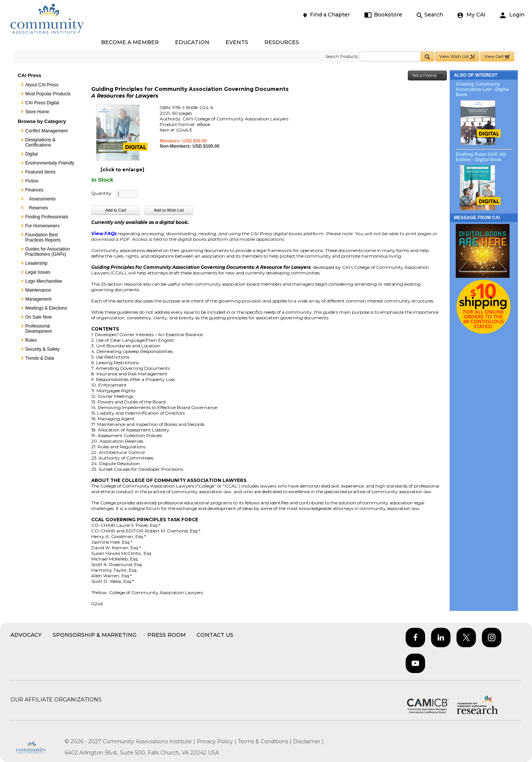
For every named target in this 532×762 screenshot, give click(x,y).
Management (38, 299)
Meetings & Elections (46, 308)
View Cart (497, 57)
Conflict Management (46, 131)
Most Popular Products (48, 94)
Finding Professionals (47, 217)
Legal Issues (38, 272)
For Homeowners (42, 226)
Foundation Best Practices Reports (43, 237)
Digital (31, 154)
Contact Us (215, 635)
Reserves (38, 208)
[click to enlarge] (122, 170)
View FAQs (104, 233)
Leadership (36, 263)
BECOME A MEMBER (130, 42)
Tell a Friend (427, 76)
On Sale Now (38, 317)
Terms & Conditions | (265, 741)
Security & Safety (42, 349)
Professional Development (38, 329)
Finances (34, 190)
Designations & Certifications (40, 142)
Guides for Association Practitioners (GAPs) (47, 252)
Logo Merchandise (44, 281)
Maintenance (38, 290)
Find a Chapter (326, 15)
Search (430, 15)
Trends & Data (39, 358)
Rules (31, 340)
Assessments (42, 199)
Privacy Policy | (217, 741)
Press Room (167, 635)
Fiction (32, 181)
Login (512, 15)
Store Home (37, 112)
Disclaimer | (308, 741)
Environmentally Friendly (50, 163)
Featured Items (40, 172)
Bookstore (383, 15)
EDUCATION (192, 42)
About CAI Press (42, 85)
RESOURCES (282, 42)
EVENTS (237, 42)
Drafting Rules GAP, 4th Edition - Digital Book (481, 157)
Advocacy (26, 635)
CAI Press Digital (42, 103)
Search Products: (342, 56)
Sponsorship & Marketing (95, 635)
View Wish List (457, 57)
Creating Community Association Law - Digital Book (482, 89)
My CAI (471, 15)
